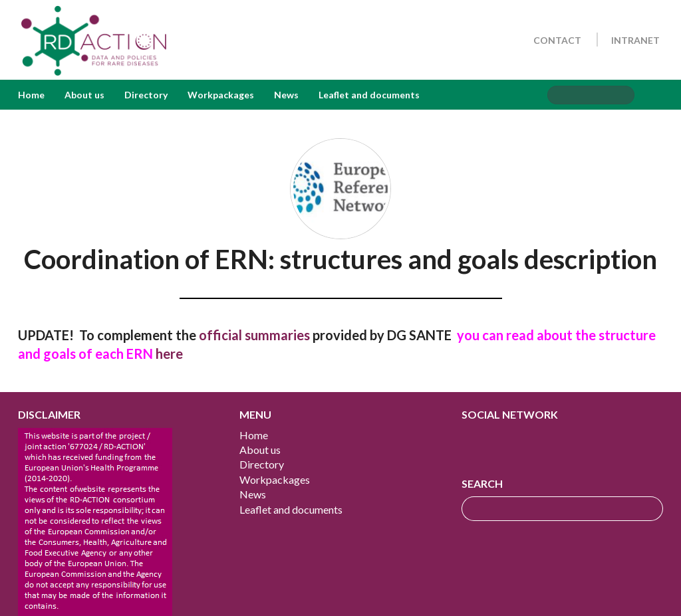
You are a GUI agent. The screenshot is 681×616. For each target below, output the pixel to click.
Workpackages (221, 95)
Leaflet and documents (369, 95)
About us (84, 95)
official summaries (254, 335)
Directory (146, 95)
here (169, 354)
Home (31, 95)
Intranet (635, 40)
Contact (557, 40)
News (286, 95)
